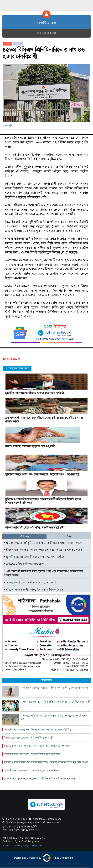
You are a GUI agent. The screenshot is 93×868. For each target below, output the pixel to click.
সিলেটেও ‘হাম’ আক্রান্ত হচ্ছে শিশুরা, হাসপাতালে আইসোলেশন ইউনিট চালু (39, 730)
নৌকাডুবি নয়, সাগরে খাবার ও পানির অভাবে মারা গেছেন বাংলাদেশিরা (37, 746)
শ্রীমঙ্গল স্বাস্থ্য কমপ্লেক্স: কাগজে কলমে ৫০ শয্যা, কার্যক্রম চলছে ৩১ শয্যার (43, 550)
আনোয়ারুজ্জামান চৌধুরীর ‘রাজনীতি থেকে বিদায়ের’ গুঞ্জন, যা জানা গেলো (43, 543)
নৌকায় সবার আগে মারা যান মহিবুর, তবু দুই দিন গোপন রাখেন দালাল (55, 688)
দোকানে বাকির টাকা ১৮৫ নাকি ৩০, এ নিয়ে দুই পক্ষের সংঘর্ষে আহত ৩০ (54, 717)
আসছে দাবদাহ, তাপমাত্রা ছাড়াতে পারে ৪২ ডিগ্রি (30, 446)
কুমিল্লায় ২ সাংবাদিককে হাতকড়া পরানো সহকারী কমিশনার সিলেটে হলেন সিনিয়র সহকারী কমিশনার (43, 501)
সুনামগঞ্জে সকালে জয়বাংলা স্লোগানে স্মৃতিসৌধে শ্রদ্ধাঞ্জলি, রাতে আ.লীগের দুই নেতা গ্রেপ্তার (46, 762)
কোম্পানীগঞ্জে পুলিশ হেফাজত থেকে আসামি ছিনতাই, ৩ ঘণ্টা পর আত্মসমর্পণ (39, 779)
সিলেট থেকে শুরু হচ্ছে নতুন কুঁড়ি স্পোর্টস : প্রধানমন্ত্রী (28, 738)
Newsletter (37, 846)
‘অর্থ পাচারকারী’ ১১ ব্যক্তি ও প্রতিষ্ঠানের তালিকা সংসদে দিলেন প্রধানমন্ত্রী (56, 702)
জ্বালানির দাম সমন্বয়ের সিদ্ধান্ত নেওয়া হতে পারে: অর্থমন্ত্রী (34, 393)
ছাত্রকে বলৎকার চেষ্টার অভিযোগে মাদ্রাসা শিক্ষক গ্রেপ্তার (34, 590)
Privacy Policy (22, 846)
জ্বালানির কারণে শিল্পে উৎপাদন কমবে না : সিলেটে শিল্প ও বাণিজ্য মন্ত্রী (42, 474)
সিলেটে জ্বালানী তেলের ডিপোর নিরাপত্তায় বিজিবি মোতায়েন (32, 754)
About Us (7, 846)
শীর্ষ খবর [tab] (25, 536)
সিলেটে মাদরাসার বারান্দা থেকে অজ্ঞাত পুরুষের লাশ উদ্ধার (31, 770)
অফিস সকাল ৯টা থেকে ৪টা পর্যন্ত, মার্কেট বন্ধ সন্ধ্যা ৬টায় (35, 528)
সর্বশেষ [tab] (69, 536)
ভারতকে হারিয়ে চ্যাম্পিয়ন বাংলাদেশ (24, 564)
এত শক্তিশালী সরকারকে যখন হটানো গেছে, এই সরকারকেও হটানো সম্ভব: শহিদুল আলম (44, 420)
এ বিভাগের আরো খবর (17, 368)
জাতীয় (7, 44)
